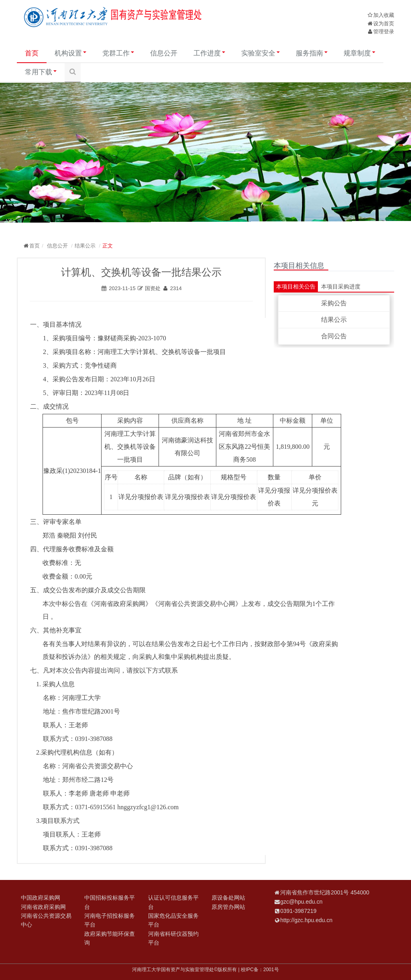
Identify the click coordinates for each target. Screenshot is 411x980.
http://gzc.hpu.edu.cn (306, 920)
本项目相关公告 (296, 286)
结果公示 (85, 246)
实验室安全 (260, 53)
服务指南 (312, 53)
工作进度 (209, 53)
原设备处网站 (228, 898)
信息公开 (164, 53)
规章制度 (359, 53)
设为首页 (384, 24)
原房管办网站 (228, 907)
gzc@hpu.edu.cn (301, 902)
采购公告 (334, 303)
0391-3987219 (298, 911)
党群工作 (118, 53)
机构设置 (70, 53)
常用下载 (41, 72)
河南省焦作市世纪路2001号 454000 (325, 892)
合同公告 (334, 336)
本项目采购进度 (341, 286)
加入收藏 (384, 15)
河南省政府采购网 (43, 907)
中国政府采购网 (41, 898)
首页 (32, 53)
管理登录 (384, 32)
